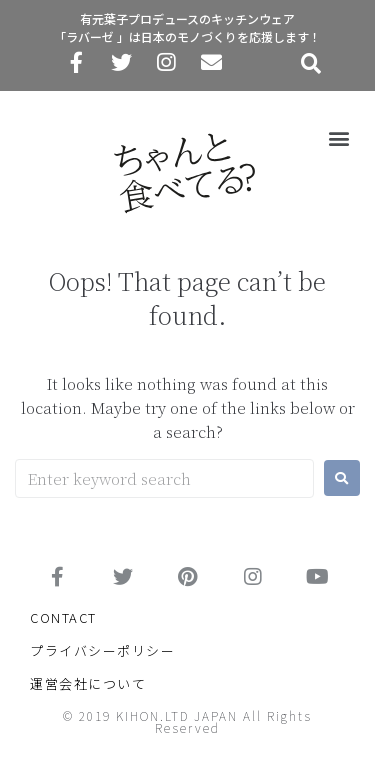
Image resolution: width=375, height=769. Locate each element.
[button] (338, 137)
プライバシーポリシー (102, 650)
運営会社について (88, 683)
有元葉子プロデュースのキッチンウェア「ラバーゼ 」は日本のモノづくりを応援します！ (187, 27)
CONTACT (63, 617)
